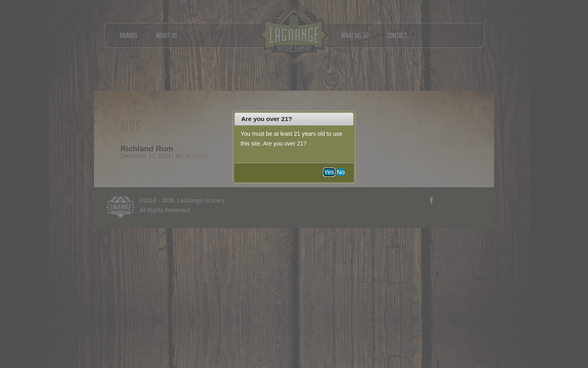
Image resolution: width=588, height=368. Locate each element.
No (341, 172)
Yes (329, 172)
